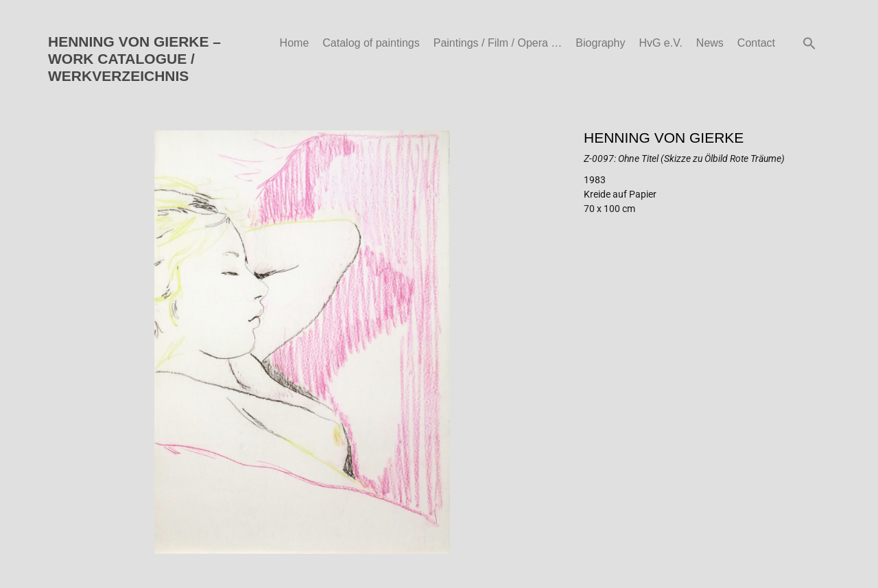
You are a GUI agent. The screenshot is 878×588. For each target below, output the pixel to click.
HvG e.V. (660, 43)
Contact (756, 43)
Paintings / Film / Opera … (498, 43)
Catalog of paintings (371, 43)
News (710, 43)
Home (295, 43)
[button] (809, 43)
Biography (600, 43)
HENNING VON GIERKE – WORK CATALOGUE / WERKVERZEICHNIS (134, 59)
